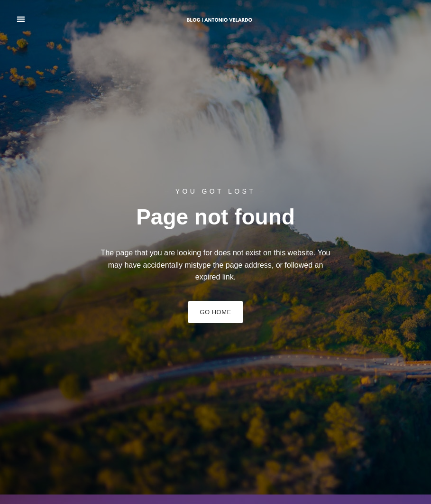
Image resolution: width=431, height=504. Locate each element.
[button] (21, 19)
